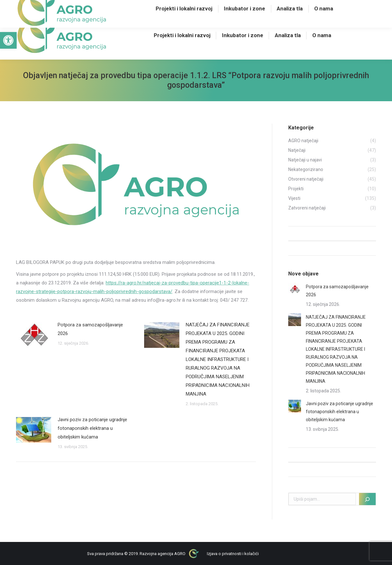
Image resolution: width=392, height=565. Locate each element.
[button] (8, 40)
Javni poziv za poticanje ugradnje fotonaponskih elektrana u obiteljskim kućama (92, 428)
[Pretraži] (367, 499)
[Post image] (34, 335)
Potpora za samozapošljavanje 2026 (90, 329)
